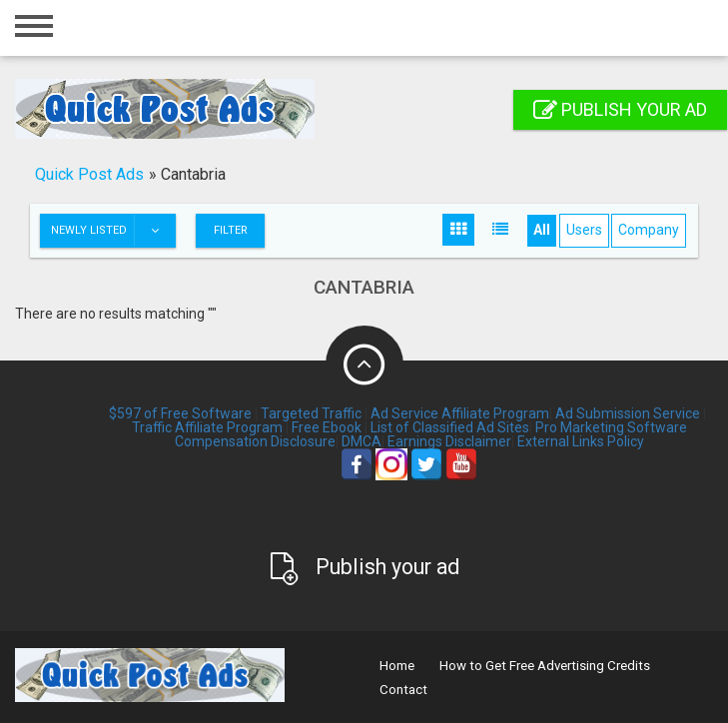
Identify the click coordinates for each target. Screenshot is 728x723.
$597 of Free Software (180, 413)
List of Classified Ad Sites (450, 427)
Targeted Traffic (311, 413)
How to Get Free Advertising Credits (545, 666)
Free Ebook (327, 427)
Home (397, 666)
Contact (403, 690)
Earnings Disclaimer (449, 441)
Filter (231, 230)
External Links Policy (581, 441)
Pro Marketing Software (611, 427)
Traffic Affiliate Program (207, 427)
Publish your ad (620, 109)
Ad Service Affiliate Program (460, 413)
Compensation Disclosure (255, 441)
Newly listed (113, 231)
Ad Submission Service (628, 413)
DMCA (362, 441)
